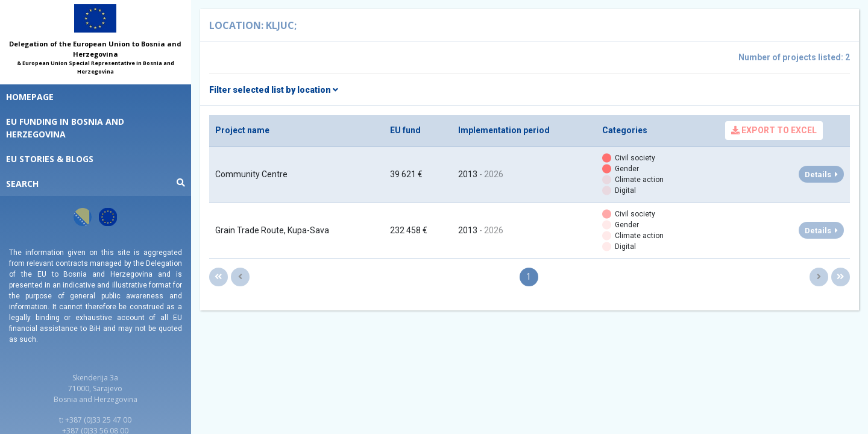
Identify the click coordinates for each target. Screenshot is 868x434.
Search (96, 184)
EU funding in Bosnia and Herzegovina (65, 128)
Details (821, 175)
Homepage (30, 97)
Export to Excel (774, 130)
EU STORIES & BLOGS (50, 159)
